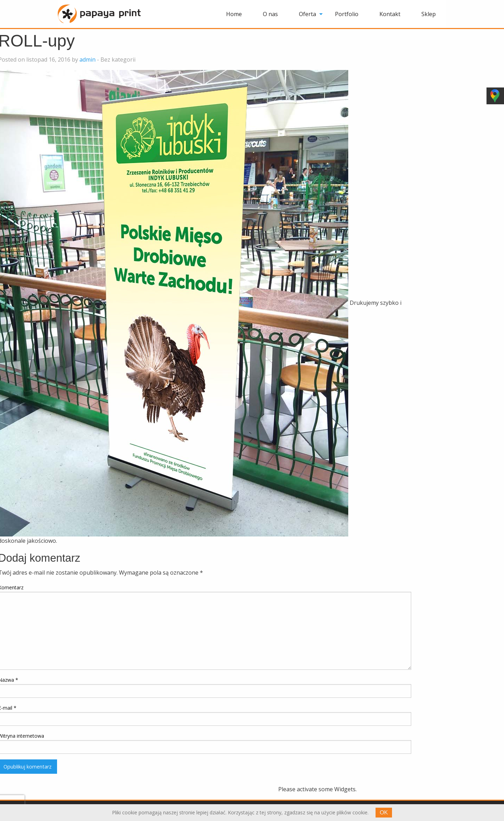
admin (87, 59)
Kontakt (390, 14)
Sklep (429, 14)
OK (384, 812)
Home (234, 14)
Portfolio (347, 14)
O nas (270, 14)
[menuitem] (234, 14)
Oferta (307, 14)
